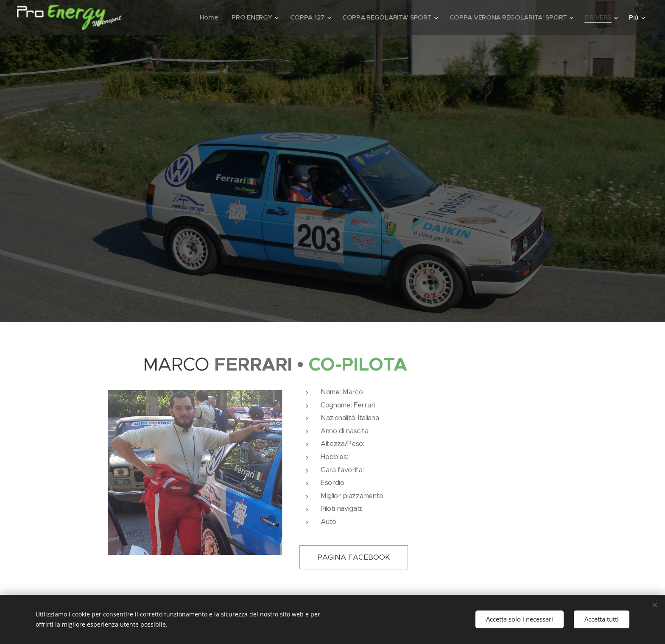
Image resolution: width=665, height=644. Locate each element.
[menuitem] (201, 17)
